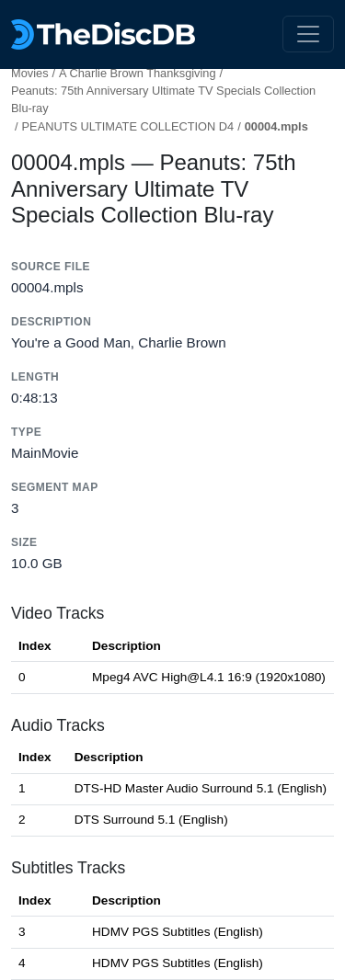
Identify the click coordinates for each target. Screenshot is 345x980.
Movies (30, 73)
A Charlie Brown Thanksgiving (137, 73)
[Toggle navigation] (308, 34)
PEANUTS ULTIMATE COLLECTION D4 (128, 126)
